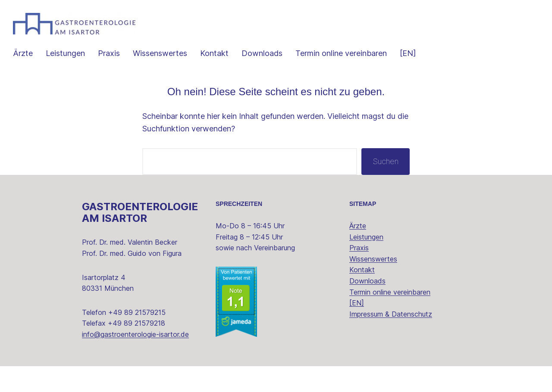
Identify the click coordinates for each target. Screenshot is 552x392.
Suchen (386, 161)
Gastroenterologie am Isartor (140, 212)
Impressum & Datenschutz (391, 314)
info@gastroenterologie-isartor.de (135, 334)
